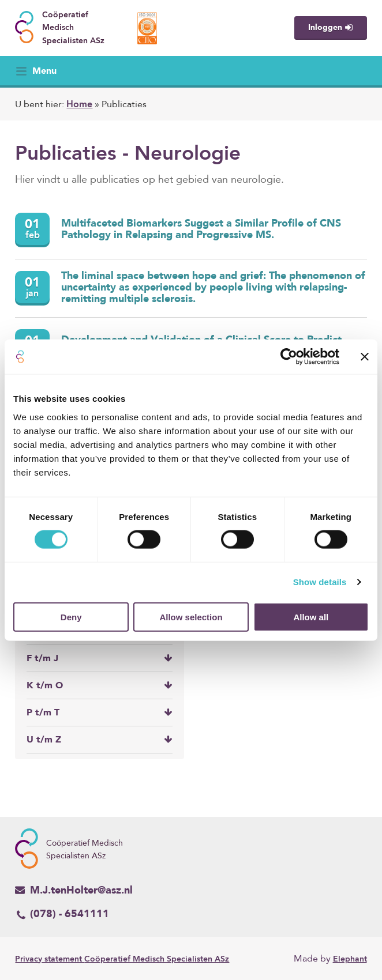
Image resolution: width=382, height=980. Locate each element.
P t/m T (99, 713)
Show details (320, 582)
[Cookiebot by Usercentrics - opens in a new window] (289, 357)
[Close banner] (365, 357)
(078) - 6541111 (62, 915)
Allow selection (191, 617)
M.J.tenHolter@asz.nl (74, 890)
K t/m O (99, 686)
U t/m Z (99, 740)
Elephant (350, 959)
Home (79, 105)
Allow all (311, 617)
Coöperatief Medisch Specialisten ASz (122, 959)
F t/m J (99, 659)
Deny (71, 617)
